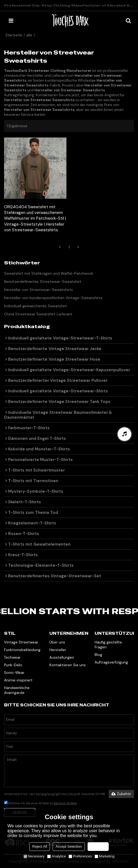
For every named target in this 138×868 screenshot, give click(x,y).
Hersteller (58, 650)
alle (29, 35)
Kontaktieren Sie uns (68, 665)
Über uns (57, 642)
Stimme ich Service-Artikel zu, (40, 803)
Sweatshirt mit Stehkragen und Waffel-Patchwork (49, 273)
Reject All (40, 846)
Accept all (98, 846)
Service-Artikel (65, 803)
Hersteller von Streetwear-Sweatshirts (38, 290)
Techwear (12, 657)
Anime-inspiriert (18, 680)
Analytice (57, 856)
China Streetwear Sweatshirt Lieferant (38, 314)
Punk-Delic (13, 665)
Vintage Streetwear (21, 642)
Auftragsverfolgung (111, 662)
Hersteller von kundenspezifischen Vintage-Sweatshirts (53, 298)
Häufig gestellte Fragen (108, 645)
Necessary (34, 856)
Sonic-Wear (14, 673)
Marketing (105, 856)
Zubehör (121, 794)
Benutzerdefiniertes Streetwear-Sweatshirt (43, 281)
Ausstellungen (62, 657)
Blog (98, 655)
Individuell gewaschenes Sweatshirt (36, 306)
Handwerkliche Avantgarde (17, 690)
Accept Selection (69, 846)
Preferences (80, 856)
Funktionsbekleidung (22, 650)
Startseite (14, 35)
